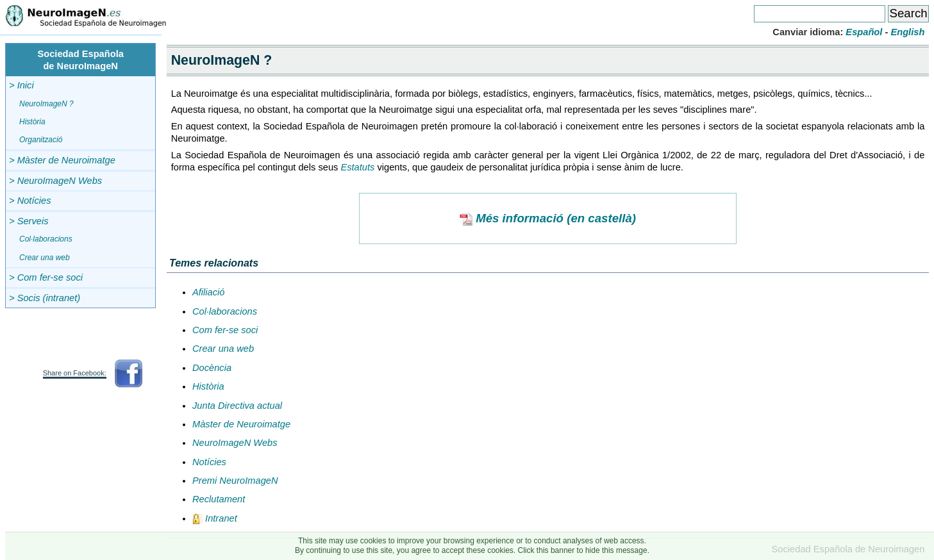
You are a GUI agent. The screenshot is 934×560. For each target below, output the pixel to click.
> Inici (21, 85)
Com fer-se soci (225, 330)
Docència (212, 368)
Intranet (215, 518)
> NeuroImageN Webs (55, 181)
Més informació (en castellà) (548, 218)
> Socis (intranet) (45, 298)
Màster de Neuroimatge (241, 424)
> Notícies (30, 201)
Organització (41, 140)
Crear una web (45, 258)
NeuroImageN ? (46, 104)
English (907, 32)
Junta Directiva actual (237, 406)
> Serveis (29, 221)
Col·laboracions (46, 239)
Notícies (209, 462)
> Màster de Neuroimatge (62, 160)
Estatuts (357, 167)
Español (864, 32)
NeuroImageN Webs (235, 443)
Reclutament (219, 499)
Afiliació (209, 292)
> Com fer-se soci (46, 277)
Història (32, 122)
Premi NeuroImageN (235, 481)
